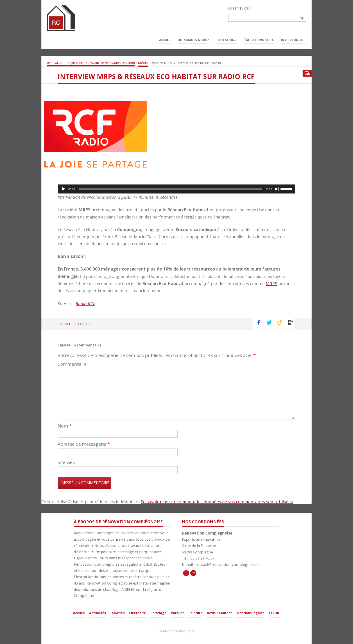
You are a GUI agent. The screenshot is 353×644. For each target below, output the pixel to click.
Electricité (138, 613)
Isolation (118, 613)
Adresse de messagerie (84, 444)
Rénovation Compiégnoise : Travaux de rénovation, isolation (91, 63)
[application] (176, 189)
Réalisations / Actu (259, 40)
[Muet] (277, 189)
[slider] (170, 189)
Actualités (98, 613)
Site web (67, 462)
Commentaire (72, 364)
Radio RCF (85, 304)
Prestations (226, 40)
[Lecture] (63, 189)
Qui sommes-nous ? (193, 40)
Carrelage (158, 613)
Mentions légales (250, 613)
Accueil (165, 40)
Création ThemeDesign (177, 631)
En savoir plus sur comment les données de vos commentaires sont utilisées (217, 502)
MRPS (271, 284)
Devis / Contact (294, 40)
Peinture (195, 613)
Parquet (177, 613)
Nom (65, 426)
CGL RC (275, 613)
